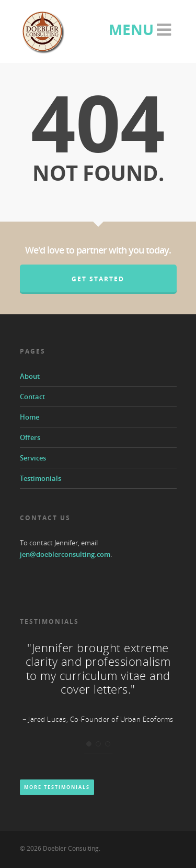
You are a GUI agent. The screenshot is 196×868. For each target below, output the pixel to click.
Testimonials (41, 478)
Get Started (98, 279)
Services (33, 458)
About (30, 376)
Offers (30, 437)
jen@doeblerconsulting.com (65, 554)
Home (30, 417)
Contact (32, 397)
